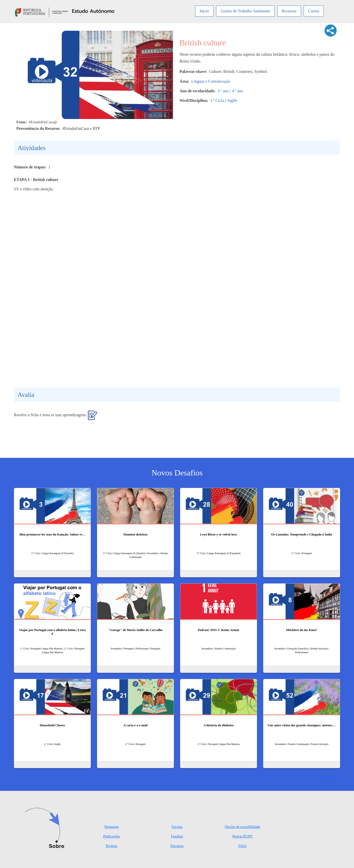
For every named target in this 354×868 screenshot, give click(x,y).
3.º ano (223, 91)
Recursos (289, 11)
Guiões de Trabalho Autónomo (245, 11)
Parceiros (177, 846)
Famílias (177, 836)
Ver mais (327, 777)
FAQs (242, 846)
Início (204, 11)
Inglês (233, 100)
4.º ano (237, 91)
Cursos (314, 11)
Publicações (112, 836)
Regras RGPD (242, 836)
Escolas (177, 827)
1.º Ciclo (217, 100)
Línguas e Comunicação (211, 81)
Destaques (112, 827)
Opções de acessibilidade (242, 827)
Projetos (112, 846)
